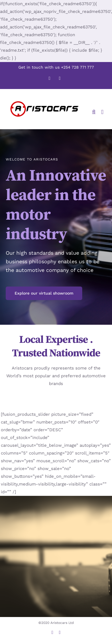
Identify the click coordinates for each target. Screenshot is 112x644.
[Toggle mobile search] (94, 112)
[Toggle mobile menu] (102, 112)
